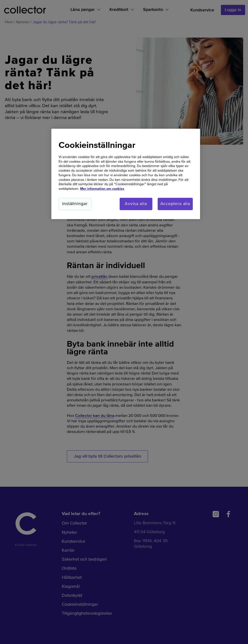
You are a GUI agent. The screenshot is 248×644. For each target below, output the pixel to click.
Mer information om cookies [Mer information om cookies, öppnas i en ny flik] (102, 189)
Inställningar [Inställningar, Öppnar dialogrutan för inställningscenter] (75, 204)
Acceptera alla (175, 204)
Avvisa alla (136, 204)
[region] (126, 174)
